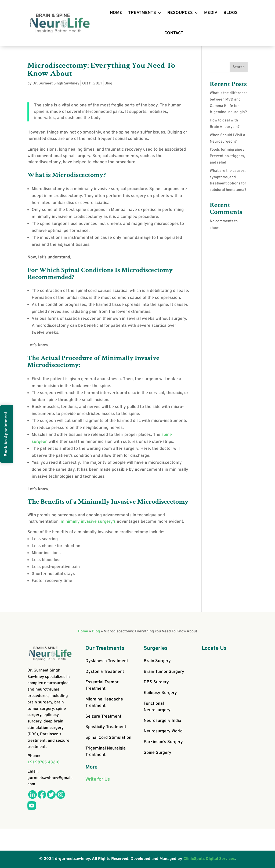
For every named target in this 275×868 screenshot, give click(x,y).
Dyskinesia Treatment (107, 661)
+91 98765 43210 (44, 763)
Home (83, 631)
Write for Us (98, 780)
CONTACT (174, 33)
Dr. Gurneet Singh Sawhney (56, 84)
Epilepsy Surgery (160, 693)
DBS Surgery (156, 682)
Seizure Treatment (103, 717)
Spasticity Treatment (106, 727)
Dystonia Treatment (105, 672)
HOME (116, 13)
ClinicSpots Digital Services (209, 859)
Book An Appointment (6, 434)
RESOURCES (180, 13)
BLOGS (231, 13)
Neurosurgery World (163, 731)
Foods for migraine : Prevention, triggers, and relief (227, 156)
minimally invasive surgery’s (88, 522)
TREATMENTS (142, 13)
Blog (108, 84)
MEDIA (211, 13)
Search (239, 67)
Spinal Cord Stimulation (108, 738)
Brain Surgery (157, 661)
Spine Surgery (158, 753)
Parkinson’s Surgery (163, 742)
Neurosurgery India (162, 721)
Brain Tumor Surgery (164, 672)
